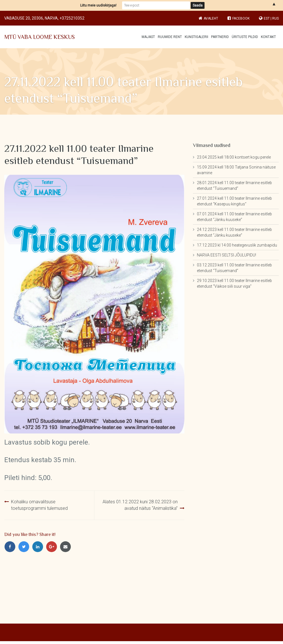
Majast (148, 37)
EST (267, 18)
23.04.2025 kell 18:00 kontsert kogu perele (234, 157)
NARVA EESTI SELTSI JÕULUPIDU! (226, 255)
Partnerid (220, 37)
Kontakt (268, 37)
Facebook (239, 18)
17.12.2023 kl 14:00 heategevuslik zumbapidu (237, 245)
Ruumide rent (170, 37)
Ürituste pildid (245, 37)
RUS (275, 18)
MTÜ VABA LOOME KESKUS (40, 37)
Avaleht (211, 18)
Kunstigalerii (196, 37)
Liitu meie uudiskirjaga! (98, 5)
